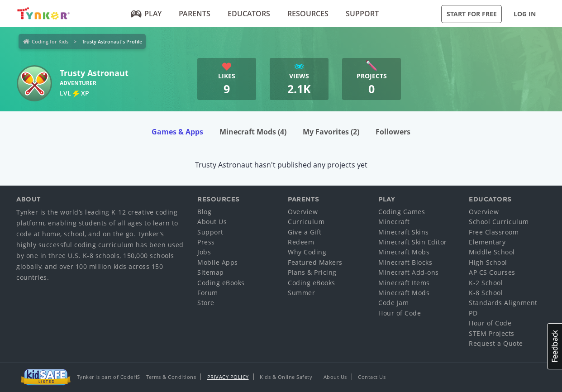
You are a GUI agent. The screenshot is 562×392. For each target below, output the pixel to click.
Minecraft (394, 222)
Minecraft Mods (253, 132)
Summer (301, 293)
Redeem (301, 242)
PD (473, 313)
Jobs (204, 252)
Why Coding (307, 252)
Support (362, 14)
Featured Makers (315, 262)
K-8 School (486, 293)
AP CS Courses (492, 272)
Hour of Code (400, 313)
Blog (204, 212)
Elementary (487, 242)
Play (146, 14)
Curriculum (306, 222)
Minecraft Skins (404, 232)
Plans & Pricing (312, 272)
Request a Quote (496, 343)
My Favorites (331, 132)
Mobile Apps (218, 262)
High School (488, 262)
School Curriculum (499, 222)
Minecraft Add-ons (409, 272)
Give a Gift (305, 232)
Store (206, 303)
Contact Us (372, 377)
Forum (208, 293)
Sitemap (211, 272)
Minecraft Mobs (404, 252)
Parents (195, 14)
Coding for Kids (50, 41)
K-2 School (486, 283)
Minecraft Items (404, 283)
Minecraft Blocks (405, 262)
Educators (249, 14)
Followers (393, 132)
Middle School (492, 252)
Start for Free (472, 14)
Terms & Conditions (171, 377)
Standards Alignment (503, 303)
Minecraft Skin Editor (413, 242)
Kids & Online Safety (286, 377)
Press (206, 242)
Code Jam (393, 303)
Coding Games (402, 212)
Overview (303, 212)
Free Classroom (494, 232)
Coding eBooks (221, 283)
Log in (525, 14)
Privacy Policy (228, 377)
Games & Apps (177, 132)
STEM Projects (492, 333)
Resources (308, 14)
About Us (212, 222)
